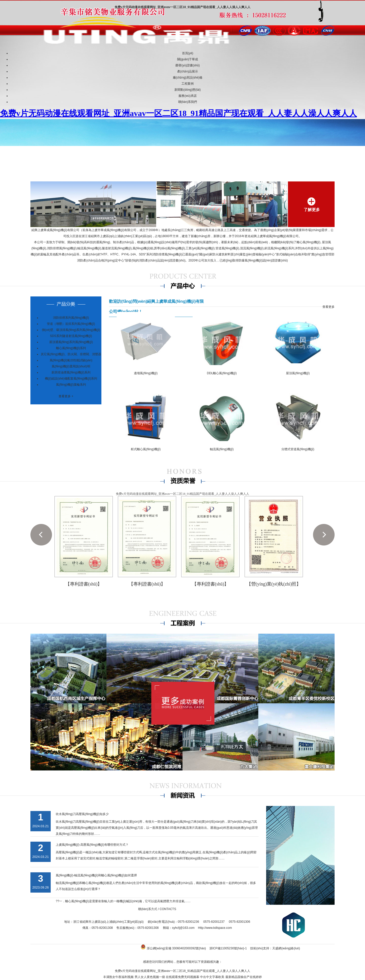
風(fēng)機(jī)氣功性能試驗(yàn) (71, 360)
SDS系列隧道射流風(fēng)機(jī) (71, 336)
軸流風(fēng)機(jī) (222, 449)
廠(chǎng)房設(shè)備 (188, 78)
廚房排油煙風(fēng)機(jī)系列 (71, 372)
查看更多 (328, 307)
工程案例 (188, 84)
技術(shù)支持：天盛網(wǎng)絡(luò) (275, 948)
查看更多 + (66, 396)
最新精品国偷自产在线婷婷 (244, 977)
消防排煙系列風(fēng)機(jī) (71, 318)
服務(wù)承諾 (187, 96)
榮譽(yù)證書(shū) (188, 65)
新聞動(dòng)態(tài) (187, 90)
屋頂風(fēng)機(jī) (298, 373)
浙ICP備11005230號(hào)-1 (228, 948)
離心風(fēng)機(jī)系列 (71, 348)
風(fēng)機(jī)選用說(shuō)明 (71, 366)
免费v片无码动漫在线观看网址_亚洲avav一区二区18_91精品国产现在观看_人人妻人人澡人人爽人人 (182, 7)
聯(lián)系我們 (188, 102)
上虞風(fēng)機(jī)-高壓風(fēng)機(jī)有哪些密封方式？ (92, 845)
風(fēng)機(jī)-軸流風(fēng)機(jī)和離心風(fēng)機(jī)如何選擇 (96, 875)
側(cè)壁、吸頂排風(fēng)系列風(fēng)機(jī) (71, 330)
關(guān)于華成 (188, 59)
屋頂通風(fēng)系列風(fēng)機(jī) (71, 342)
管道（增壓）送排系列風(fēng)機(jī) (71, 324)
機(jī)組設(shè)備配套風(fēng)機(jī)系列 (71, 379)
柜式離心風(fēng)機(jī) (146, 449)
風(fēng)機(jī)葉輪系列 (71, 385)
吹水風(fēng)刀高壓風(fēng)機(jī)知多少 (82, 814)
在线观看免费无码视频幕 (182, 977)
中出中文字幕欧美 (212, 977)
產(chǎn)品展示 (188, 71)
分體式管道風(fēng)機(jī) (298, 449)
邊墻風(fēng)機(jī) (146, 373)
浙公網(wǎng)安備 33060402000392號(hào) (173, 948)
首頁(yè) (188, 53)
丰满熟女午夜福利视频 (118, 977)
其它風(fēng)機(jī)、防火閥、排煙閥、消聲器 (71, 354)
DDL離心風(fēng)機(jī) (222, 373)
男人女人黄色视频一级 (150, 977)
